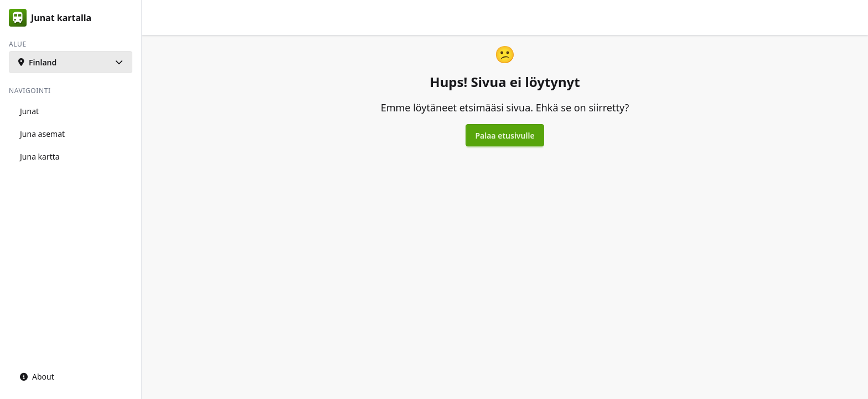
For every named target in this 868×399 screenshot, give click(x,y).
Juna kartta (40, 157)
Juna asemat (42, 134)
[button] (71, 62)
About (37, 377)
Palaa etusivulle (505, 135)
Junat (29, 111)
